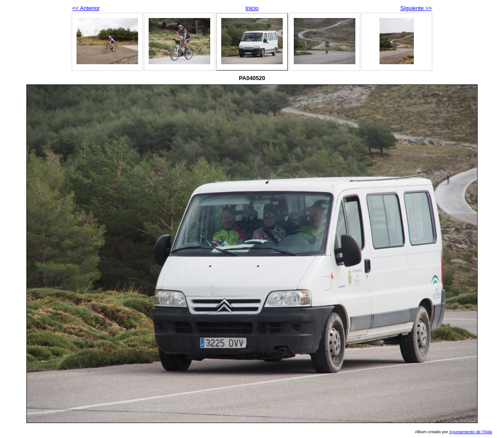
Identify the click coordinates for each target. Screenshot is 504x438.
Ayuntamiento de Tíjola (471, 432)
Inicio (252, 8)
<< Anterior (86, 8)
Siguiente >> (416, 8)
